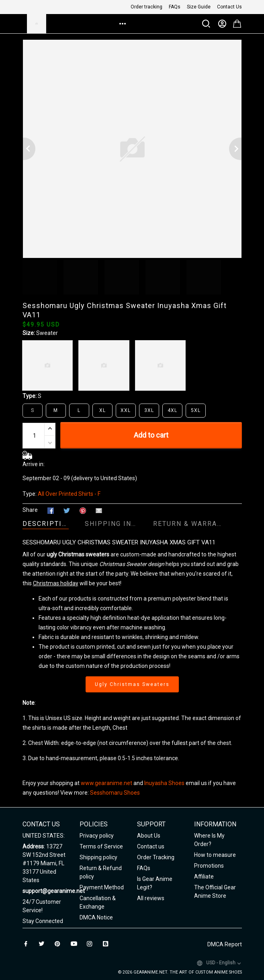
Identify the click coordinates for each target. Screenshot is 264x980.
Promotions (209, 866)
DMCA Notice (96, 917)
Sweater (47, 333)
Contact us (151, 846)
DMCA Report (225, 944)
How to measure (215, 855)
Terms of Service (101, 846)
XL (102, 410)
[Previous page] (29, 149)
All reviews (151, 898)
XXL (126, 410)
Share (30, 510)
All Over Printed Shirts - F (69, 494)
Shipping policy (98, 857)
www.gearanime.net (106, 783)
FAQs (175, 7)
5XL (196, 410)
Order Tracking (156, 857)
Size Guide (199, 7)
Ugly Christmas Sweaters (132, 684)
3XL (149, 410)
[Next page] (235, 149)
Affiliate (204, 877)
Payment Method (102, 887)
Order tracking (146, 7)
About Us (149, 836)
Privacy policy (97, 836)
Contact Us (229, 7)
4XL (172, 410)
